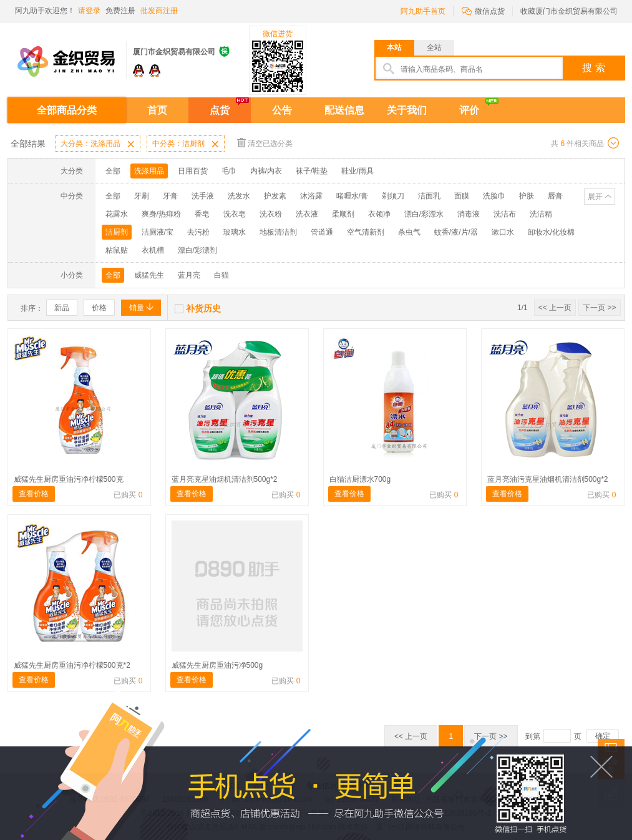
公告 (282, 110)
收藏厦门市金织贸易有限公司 (569, 11)
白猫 (221, 275)
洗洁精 (541, 214)
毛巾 (229, 171)
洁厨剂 (117, 232)
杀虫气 (409, 232)
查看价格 (34, 494)
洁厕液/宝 (158, 232)
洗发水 (239, 196)
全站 (434, 47)
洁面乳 (429, 196)
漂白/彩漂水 (424, 214)
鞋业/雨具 (357, 171)
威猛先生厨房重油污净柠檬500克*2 (72, 665)
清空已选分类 (265, 143)
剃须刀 (393, 196)
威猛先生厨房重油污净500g (217, 665)
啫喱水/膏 (352, 196)
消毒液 (469, 214)
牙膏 (170, 196)
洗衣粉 (271, 214)
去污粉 (198, 232)
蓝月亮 (189, 275)
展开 (595, 197)
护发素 (275, 196)
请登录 (89, 11)
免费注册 (120, 11)
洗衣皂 (235, 214)
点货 (220, 110)
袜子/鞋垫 (312, 171)
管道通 (322, 232)
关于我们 (407, 110)
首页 (157, 110)
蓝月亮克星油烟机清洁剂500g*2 (225, 479)
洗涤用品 (149, 171)
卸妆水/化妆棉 (551, 232)
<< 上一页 (555, 308)
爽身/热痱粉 (161, 214)
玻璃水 (235, 232)
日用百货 (193, 171)
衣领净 (379, 214)
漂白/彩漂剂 (197, 250)
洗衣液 (307, 214)
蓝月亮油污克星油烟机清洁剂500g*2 (548, 479)
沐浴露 (311, 196)
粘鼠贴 (117, 250)
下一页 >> (599, 308)
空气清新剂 (366, 232)
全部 (113, 171)
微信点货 (483, 10)
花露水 (117, 214)
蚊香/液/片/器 (456, 232)
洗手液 (203, 196)
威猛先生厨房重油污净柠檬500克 (69, 479)
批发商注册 (159, 11)
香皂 (202, 214)
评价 (469, 110)
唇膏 (555, 196)
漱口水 (503, 232)
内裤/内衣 (266, 171)
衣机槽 (153, 250)
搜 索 (593, 68)
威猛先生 (149, 275)
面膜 (462, 196)
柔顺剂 (343, 214)
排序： (32, 308)
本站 (394, 47)
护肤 (527, 196)
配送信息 (344, 110)
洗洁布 (505, 214)
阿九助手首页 (423, 11)
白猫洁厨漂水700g (360, 479)
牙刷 (142, 196)
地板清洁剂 (278, 232)
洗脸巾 (494, 196)
